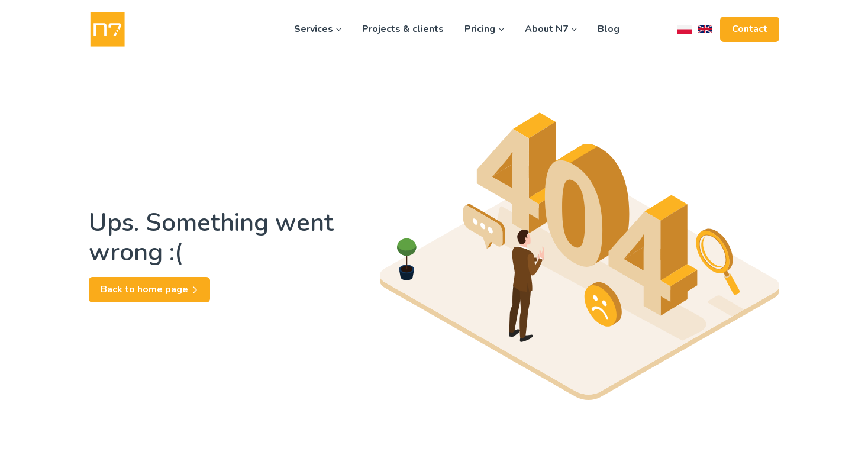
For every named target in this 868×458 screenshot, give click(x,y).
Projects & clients (403, 29)
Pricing (484, 29)
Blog (609, 29)
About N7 (551, 29)
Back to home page (149, 289)
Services (318, 29)
